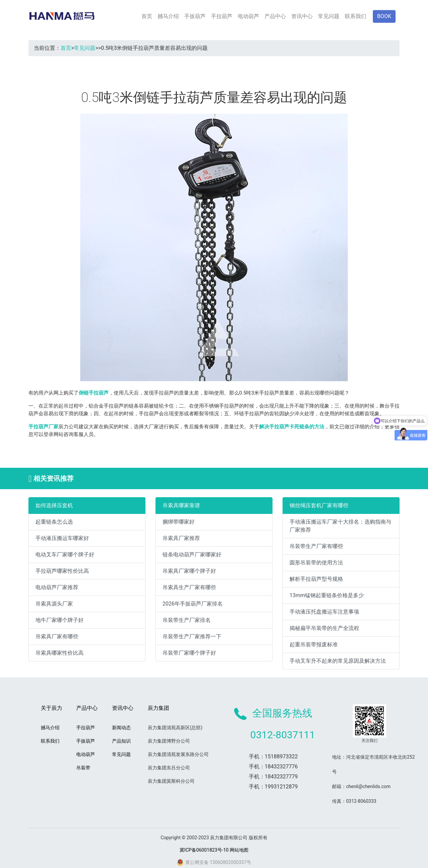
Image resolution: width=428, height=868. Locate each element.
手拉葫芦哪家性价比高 (62, 571)
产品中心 (275, 16)
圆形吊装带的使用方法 (316, 563)
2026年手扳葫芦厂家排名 (193, 604)
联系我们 (355, 16)
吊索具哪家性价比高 (60, 653)
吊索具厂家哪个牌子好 (189, 571)
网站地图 (239, 850)
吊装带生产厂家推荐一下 (192, 636)
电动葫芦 (248, 16)
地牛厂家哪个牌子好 (60, 620)
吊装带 (83, 768)
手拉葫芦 (222, 16)
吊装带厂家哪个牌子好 (189, 653)
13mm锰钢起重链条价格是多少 (327, 595)
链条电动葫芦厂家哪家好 (192, 555)
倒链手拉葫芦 (94, 393)
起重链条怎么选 (54, 522)
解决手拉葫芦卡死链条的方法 (292, 427)
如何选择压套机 (54, 505)
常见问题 (329, 16)
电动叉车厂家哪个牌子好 (65, 555)
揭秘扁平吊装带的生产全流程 (324, 628)
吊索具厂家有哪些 (57, 636)
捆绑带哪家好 (179, 522)
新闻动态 (121, 728)
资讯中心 (302, 16)
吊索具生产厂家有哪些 (189, 587)
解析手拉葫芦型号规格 (316, 579)
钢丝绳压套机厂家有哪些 (319, 505)
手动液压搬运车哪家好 (62, 538)
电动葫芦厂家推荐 (57, 587)
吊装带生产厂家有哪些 (316, 546)
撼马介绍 (168, 16)
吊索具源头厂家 (54, 604)
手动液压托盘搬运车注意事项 (324, 612)
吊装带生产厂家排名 (187, 620)
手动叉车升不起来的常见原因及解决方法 (338, 661)
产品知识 (121, 741)
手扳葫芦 (195, 16)
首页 (147, 16)
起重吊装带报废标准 (314, 644)
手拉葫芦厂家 (43, 427)
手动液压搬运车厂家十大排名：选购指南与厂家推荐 (340, 526)
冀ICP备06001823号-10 (204, 850)
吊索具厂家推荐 (181, 538)
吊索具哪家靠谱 (181, 505)
